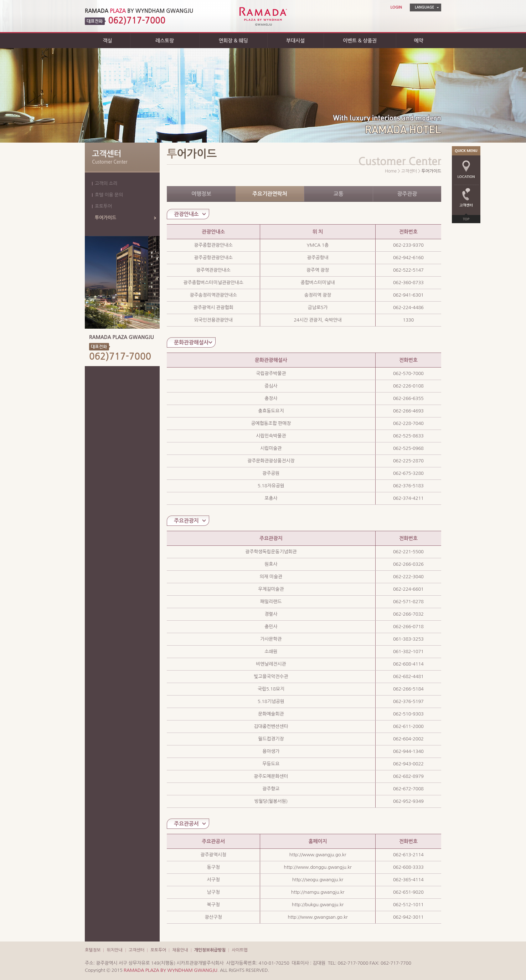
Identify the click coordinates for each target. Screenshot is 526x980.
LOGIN (396, 7)
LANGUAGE (424, 7)
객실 (108, 41)
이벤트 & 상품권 (360, 41)
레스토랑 (165, 41)
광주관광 (407, 194)
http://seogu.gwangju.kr (318, 880)
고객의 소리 (106, 183)
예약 (419, 41)
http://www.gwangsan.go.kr (318, 917)
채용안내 (180, 950)
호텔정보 (93, 950)
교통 (339, 194)
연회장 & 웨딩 (233, 41)
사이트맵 (239, 950)
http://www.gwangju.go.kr (318, 855)
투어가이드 (105, 218)
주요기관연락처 (270, 194)
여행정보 (201, 194)
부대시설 (295, 41)
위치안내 (114, 950)
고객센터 (136, 950)
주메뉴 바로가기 (0, 0)
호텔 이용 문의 (109, 195)
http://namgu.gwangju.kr (318, 892)
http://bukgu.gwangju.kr (318, 905)
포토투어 (103, 206)
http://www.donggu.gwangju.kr (318, 867)
